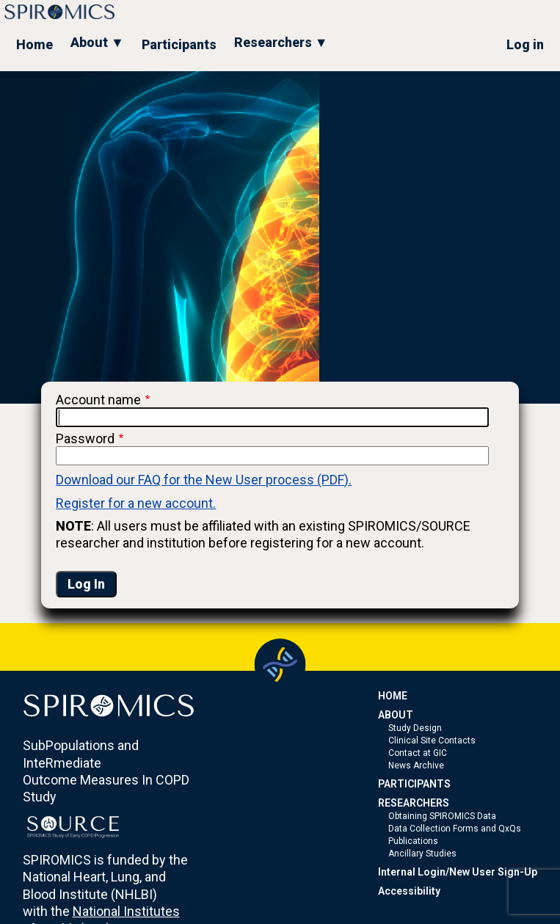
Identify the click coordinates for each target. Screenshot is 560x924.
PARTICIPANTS (414, 784)
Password (85, 439)
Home (34, 44)
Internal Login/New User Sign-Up (458, 872)
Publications (413, 841)
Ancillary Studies (422, 854)
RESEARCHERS (414, 803)
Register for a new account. (136, 503)
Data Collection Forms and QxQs (455, 829)
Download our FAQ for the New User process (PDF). (204, 480)
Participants (179, 44)
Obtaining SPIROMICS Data (442, 816)
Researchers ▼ (281, 42)
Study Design (415, 728)
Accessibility (409, 891)
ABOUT (396, 715)
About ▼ (97, 42)
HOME (393, 696)
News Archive (416, 765)
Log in (525, 44)
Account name (98, 400)
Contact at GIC (418, 753)
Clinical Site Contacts (432, 741)
